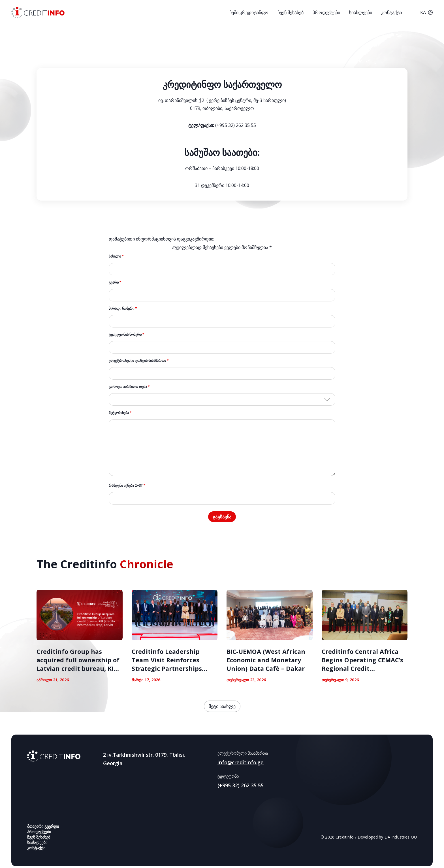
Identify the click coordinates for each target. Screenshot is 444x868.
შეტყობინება (120, 413)
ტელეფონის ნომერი (127, 334)
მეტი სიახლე (222, 708)
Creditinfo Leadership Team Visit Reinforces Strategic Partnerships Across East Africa (167, 666)
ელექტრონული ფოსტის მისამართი (139, 360)
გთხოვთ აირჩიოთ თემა (129, 387)
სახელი (116, 256)
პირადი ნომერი (123, 308)
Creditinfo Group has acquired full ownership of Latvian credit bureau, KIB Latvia (78, 666)
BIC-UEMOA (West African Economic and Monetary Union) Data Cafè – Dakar (267, 661)
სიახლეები (361, 12)
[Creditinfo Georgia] (54, 758)
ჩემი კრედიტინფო (249, 12)
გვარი (115, 282)
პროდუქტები (326, 12)
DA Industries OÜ (401, 839)
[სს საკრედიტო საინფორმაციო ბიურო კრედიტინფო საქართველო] (38, 12)
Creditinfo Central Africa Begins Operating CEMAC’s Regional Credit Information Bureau (363, 666)
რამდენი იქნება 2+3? (127, 485)
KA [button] (426, 12)
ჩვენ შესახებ (291, 12)
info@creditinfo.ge (241, 764)
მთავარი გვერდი (43, 828)
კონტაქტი (391, 12)
